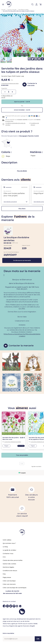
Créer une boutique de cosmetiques (15, 588)
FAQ (4, 574)
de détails (24, 171)
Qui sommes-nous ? (9, 543)
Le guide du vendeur (9, 550)
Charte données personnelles (13, 560)
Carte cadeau (7, 540)
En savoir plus (9, 121)
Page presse (7, 577)
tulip (22, 464)
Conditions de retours (35, 124)
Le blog (5, 547)
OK (38, 639)
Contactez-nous (8, 554)
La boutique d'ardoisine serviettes (10, 83)
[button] (15, 202)
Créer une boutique (9, 581)
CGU (4, 557)
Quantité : (4, 88)
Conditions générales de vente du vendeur (15, 124)
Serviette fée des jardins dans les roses (11, 438)
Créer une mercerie (9, 584)
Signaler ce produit (36, 466)
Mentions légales (8, 567)
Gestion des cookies (9, 564)
